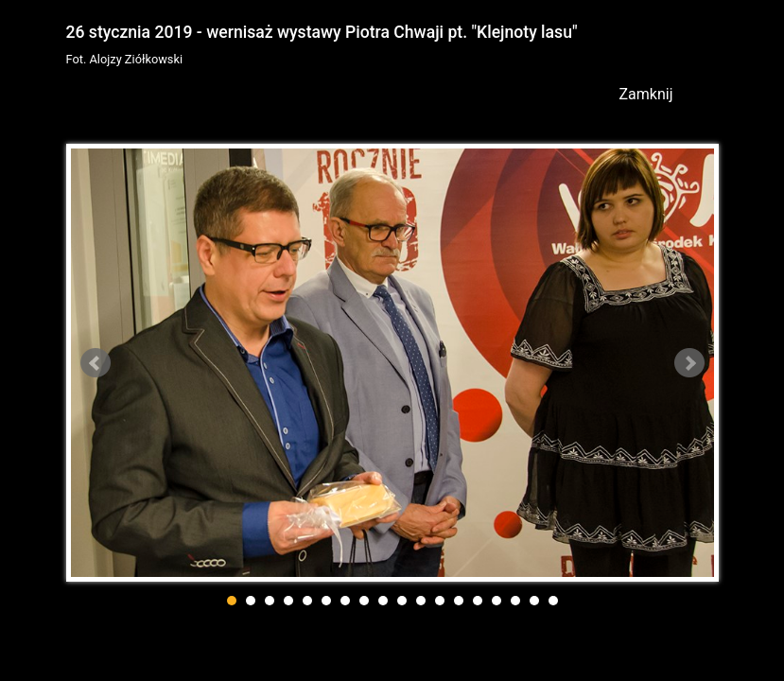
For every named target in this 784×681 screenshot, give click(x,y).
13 (459, 601)
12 (440, 601)
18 (553, 601)
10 (402, 601)
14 (478, 601)
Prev (96, 363)
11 (421, 601)
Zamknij (646, 94)
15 (497, 601)
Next (689, 363)
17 (534, 601)
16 (515, 601)
